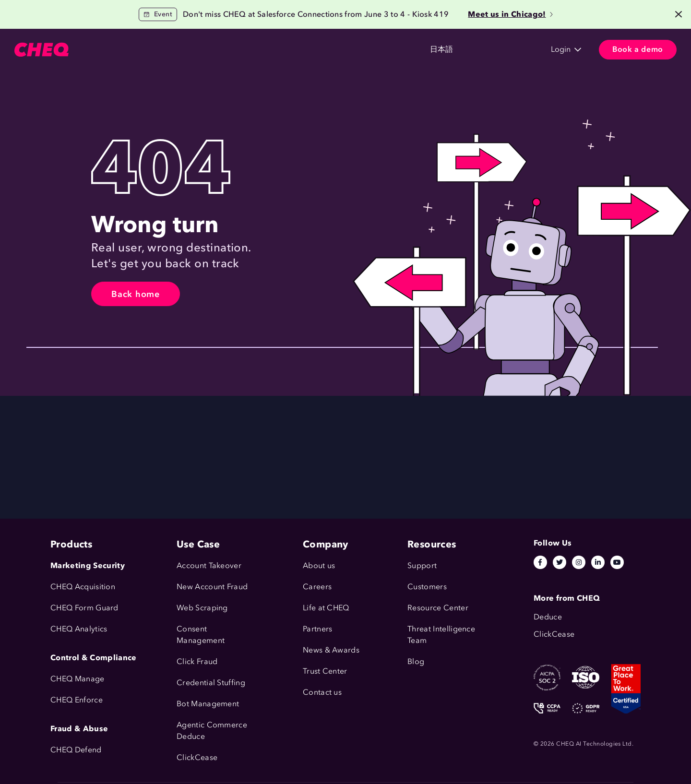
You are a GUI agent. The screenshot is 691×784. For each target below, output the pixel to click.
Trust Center (325, 671)
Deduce (191, 736)
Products (109, 50)
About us (319, 565)
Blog (416, 661)
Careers (317, 587)
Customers (213, 50)
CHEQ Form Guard (84, 608)
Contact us (322, 692)
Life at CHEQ (326, 608)
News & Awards (331, 650)
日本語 (378, 50)
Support (422, 565)
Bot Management (208, 704)
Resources (269, 50)
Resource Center (438, 608)
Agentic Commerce (212, 725)
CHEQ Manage (77, 679)
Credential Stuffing (211, 683)
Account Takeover (209, 565)
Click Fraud (197, 661)
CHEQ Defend (76, 750)
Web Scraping (202, 608)
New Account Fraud (212, 587)
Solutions (159, 50)
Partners (318, 629)
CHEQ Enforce (77, 700)
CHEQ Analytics (79, 629)
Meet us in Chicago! (510, 14)
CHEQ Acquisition (83, 587)
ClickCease (197, 757)
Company (324, 50)
